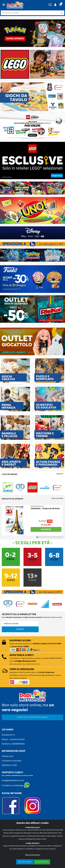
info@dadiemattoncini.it (13, 781)
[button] (60, 5)
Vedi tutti (60, 474)
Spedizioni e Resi (9, 765)
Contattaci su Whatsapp (16, 786)
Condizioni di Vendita (12, 761)
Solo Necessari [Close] (25, 862)
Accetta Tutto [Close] (42, 862)
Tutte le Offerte (57, 499)
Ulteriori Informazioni (33, 855)
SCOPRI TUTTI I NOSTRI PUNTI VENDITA (33, 717)
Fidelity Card (8, 756)
